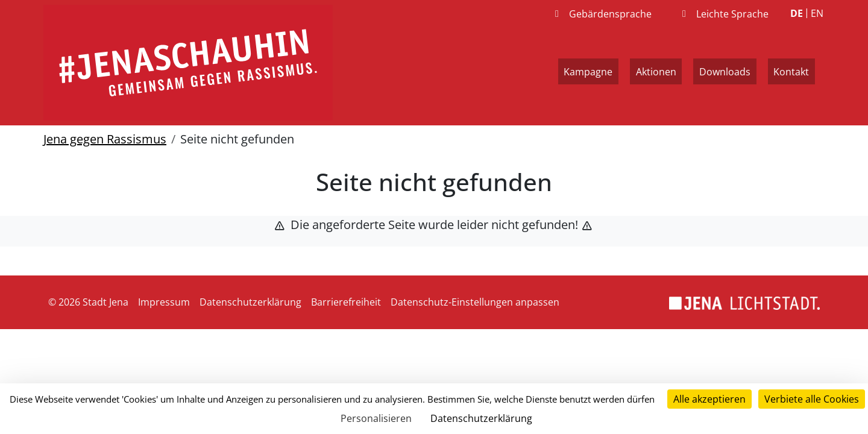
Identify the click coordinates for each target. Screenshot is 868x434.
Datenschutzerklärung (250, 302)
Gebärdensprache (601, 14)
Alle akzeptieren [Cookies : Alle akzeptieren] (709, 399)
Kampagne (588, 72)
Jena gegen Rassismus (105, 139)
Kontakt (791, 72)
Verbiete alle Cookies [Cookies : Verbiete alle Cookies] (812, 399)
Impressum (164, 302)
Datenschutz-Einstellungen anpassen (475, 302)
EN (817, 13)
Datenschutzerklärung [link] (481, 418)
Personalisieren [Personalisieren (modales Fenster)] (376, 418)
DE (797, 13)
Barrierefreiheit (346, 302)
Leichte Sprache (723, 14)
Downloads (725, 72)
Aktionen (656, 72)
